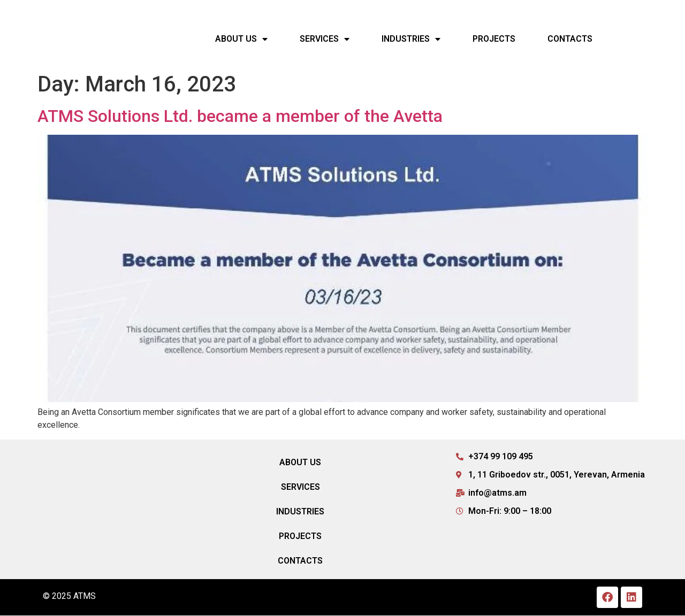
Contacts (570, 39)
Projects (494, 39)
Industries (411, 39)
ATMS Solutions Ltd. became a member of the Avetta (240, 117)
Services (325, 39)
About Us (241, 39)
